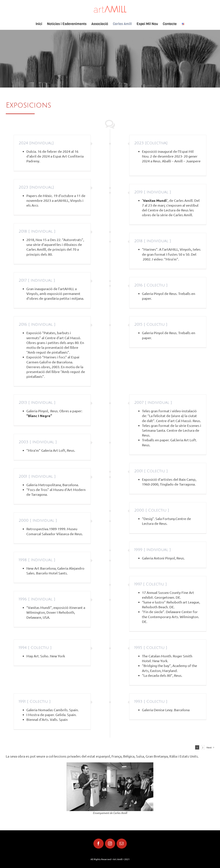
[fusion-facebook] (99, 844)
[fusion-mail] (122, 844)
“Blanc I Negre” (39, 416)
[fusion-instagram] (110, 844)
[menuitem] (41, 24)
